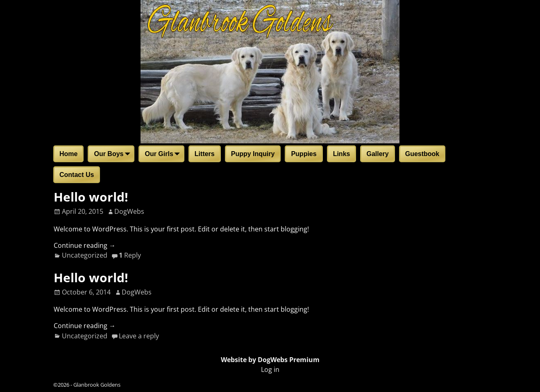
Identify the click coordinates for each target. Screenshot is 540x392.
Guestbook (422, 154)
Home (68, 154)
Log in (270, 369)
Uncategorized (85, 255)
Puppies (304, 154)
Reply (130, 255)
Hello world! (91, 197)
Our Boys (113, 154)
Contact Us (77, 175)
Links (342, 154)
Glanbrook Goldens (97, 385)
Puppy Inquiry (253, 154)
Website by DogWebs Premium (270, 360)
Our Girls (164, 154)
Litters (205, 154)
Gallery (377, 154)
